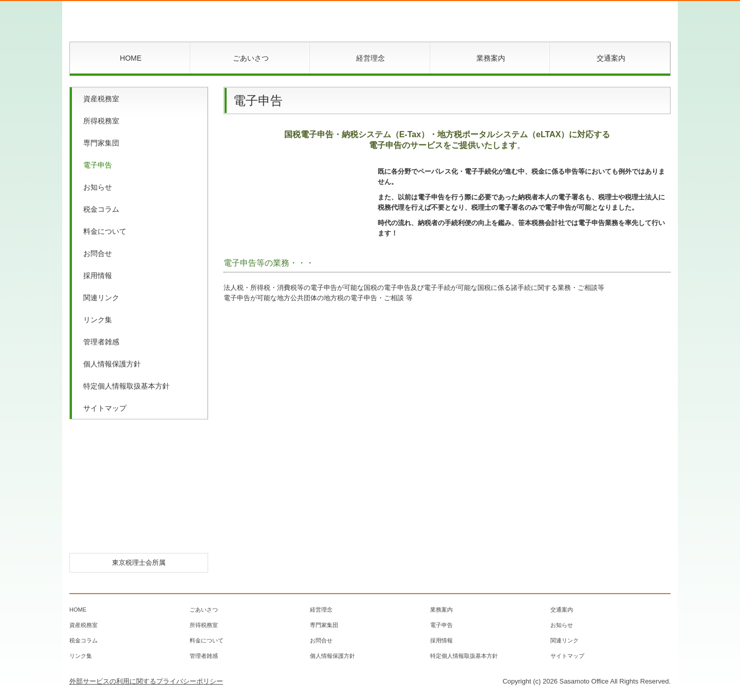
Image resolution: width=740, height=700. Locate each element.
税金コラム (101, 209)
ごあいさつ (251, 58)
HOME (131, 58)
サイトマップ (105, 408)
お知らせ (98, 187)
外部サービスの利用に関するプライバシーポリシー (146, 681)
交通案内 (611, 58)
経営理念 (371, 58)
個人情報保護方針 (112, 364)
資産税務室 (101, 99)
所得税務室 (101, 121)
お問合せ (98, 253)
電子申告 (98, 165)
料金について (105, 231)
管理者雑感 (101, 342)
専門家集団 (101, 143)
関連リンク (101, 298)
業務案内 (491, 58)
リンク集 (98, 320)
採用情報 (98, 275)
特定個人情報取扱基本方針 (126, 386)
